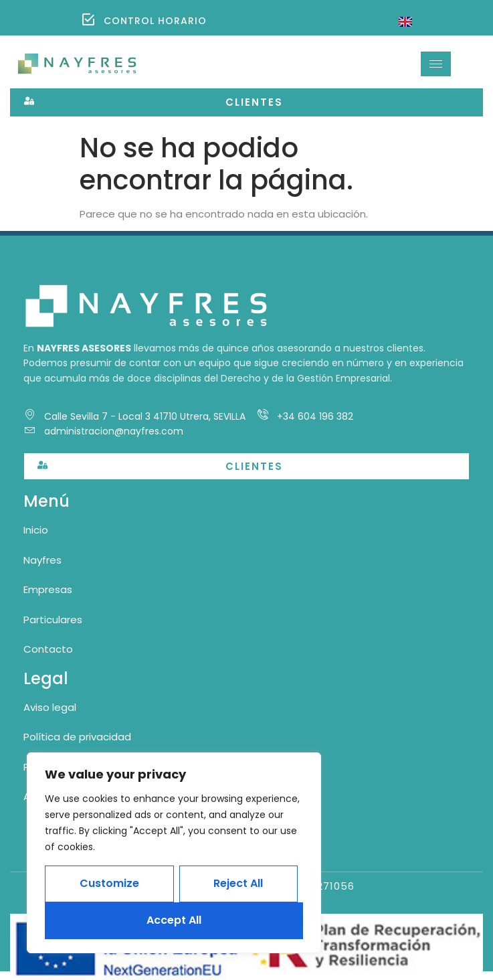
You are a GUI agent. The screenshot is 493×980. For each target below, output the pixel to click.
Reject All (238, 883)
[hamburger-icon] (436, 64)
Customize (109, 883)
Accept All (174, 920)
